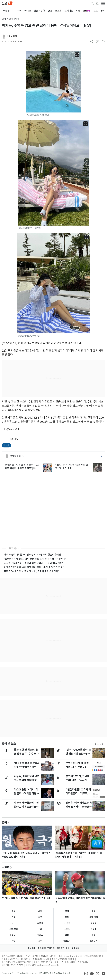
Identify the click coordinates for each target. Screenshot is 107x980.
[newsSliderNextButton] (103, 744)
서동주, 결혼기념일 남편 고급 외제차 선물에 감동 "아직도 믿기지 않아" (27, 780)
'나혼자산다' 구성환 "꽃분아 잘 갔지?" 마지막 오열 (72, 467)
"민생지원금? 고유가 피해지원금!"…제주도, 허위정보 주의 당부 (78, 793)
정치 (14, 911)
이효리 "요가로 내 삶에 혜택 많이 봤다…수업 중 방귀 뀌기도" (34, 567)
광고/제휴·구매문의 (46, 948)
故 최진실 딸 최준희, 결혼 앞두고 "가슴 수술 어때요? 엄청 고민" (26, 754)
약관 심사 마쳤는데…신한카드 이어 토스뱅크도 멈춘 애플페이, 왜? (26, 807)
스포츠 (6, 867)
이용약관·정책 (63, 948)
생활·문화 (14, 929)
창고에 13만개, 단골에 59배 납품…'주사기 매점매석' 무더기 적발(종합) (79, 780)
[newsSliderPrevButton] (95, 744)
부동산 (40, 923)
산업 (14, 923)
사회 (40, 911)
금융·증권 (94, 917)
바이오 (94, 923)
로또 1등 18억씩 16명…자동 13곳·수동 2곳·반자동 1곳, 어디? (79, 767)
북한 (67, 917)
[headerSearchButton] (92, 3)
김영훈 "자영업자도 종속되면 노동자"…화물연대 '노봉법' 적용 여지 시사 (79, 807)
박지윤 (6, 445)
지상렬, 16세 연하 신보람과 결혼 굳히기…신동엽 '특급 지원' (33, 563)
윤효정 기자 (12, 36)
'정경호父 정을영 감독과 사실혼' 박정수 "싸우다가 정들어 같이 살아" (27, 767)
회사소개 (32, 948)
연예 (4, 19)
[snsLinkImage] (86, 973)
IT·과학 (67, 923)
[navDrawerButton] (103, 3)
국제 (94, 911)
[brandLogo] (7, 3)
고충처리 (75, 948)
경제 (67, 911)
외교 (40, 917)
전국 (14, 917)
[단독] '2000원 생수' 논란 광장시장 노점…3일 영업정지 (78, 754)
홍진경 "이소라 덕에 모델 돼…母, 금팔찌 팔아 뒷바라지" (32, 571)
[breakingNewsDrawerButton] (97, 3)
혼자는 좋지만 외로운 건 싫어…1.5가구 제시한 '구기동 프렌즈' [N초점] (22, 467)
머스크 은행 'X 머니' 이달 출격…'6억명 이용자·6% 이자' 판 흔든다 (26, 793)
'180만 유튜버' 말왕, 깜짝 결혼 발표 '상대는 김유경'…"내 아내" (35, 559)
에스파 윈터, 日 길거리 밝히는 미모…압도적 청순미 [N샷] (32, 555)
